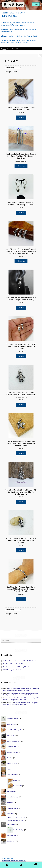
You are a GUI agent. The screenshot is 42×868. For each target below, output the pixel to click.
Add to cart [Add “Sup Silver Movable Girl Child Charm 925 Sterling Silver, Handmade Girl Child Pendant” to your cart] (21, 550)
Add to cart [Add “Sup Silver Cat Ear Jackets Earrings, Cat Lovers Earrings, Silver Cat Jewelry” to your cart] (21, 308)
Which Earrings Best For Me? (12, 670)
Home (4, 49)
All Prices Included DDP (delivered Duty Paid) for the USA (20, 661)
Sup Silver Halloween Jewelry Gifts (14, 664)
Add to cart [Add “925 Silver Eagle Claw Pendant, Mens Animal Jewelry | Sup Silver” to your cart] (21, 117)
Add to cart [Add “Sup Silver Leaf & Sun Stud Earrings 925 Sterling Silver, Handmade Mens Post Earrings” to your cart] (21, 356)
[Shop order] (13, 68)
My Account (7, 865)
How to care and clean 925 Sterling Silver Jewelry (18, 667)
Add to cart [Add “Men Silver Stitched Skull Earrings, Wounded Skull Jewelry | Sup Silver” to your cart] (21, 213)
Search (21, 865)
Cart (33, 864)
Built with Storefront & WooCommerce (14, 861)
